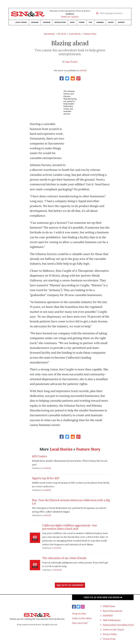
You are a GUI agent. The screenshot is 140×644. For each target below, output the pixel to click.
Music (72, 22)
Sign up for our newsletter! (70, 585)
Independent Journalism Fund (118, 625)
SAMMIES (108, 615)
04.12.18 (47, 515)
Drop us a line (79, 614)
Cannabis (100, 22)
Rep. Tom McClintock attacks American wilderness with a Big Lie (71, 502)
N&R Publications (112, 620)
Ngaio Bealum (71, 62)
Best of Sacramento (113, 611)
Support (121, 22)
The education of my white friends (64, 558)
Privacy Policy (110, 634)
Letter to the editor (82, 618)
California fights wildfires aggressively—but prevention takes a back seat (70, 527)
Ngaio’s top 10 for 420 (46, 478)
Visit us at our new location (103, 597)
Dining (82, 22)
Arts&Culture (60, 22)
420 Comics (39, 456)
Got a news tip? (80, 623)
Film (90, 22)
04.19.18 (62, 34)
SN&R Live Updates (70, 17)
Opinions (35, 22)
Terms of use (109, 639)
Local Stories (21, 22)
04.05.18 (58, 570)
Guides (111, 22)
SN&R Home (109, 606)
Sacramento (49, 34)
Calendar (47, 22)
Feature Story (90, 34)
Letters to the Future (113, 629)
